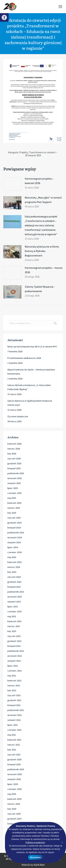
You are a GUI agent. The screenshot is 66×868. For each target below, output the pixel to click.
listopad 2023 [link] (14, 587)
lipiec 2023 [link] (13, 607)
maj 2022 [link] (12, 676)
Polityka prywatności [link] (35, 842)
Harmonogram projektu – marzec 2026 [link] (44, 270)
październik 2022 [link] (16, 651)
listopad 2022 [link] (14, 646)
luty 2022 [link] (12, 690)
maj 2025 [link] (12, 498)
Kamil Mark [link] (39, 865)
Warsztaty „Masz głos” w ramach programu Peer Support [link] (43, 200)
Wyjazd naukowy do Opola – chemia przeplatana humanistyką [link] (31, 372)
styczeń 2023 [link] (14, 636)
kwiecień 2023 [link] (14, 621)
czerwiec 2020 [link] (15, 789)
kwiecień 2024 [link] (14, 562)
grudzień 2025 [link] (14, 463)
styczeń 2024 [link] (14, 577)
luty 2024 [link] (12, 572)
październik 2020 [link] (16, 769)
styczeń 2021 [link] (14, 755)
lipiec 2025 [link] (13, 488)
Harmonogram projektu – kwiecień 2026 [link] (39, 181)
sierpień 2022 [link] (14, 661)
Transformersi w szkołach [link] (42, 152)
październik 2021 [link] (16, 710)
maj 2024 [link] (12, 557)
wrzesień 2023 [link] (15, 597)
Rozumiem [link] (36, 857)
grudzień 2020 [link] (14, 759)
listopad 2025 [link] (14, 468)
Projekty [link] (24, 152)
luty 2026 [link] (12, 454)
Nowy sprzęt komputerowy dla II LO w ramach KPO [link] (32, 347)
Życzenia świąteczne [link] (18, 416)
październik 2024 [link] (16, 533)
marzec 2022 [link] (14, 685)
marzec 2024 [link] (14, 567)
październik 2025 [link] (16, 473)
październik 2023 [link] (16, 592)
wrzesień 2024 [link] (15, 537)
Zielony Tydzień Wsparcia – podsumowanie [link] (40, 289)
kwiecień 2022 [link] (14, 681)
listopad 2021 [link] (14, 705)
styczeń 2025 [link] (14, 518)
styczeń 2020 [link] (14, 814)
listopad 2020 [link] (14, 764)
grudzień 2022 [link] (14, 641)
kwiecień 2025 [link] (14, 503)
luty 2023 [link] (12, 631)
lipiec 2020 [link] (13, 784)
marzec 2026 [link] (14, 449)
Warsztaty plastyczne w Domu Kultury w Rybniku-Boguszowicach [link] (42, 251)
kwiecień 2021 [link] (14, 740)
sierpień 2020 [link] (14, 779)
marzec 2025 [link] (14, 508)
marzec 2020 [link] (14, 804)
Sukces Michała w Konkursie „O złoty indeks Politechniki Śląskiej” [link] (29, 387)
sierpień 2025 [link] (14, 483)
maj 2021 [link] (12, 735)
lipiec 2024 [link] (13, 547)
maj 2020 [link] (12, 794)
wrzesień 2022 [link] (15, 656)
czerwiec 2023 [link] (15, 611)
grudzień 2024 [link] (14, 523)
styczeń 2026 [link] (14, 459)
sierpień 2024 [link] (14, 542)
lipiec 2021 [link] (13, 725)
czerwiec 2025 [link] (15, 493)
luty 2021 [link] (12, 750)
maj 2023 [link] (12, 616)
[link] (4, 17)
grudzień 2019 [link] (14, 819)
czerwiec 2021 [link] (15, 730)
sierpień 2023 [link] (14, 602)
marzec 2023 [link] (14, 626)
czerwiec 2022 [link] (15, 671)
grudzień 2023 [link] (14, 582)
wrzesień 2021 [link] (15, 715)
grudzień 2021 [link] (14, 700)
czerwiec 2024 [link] (15, 552)
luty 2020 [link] (12, 809)
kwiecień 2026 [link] (14, 444)
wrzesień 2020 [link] (15, 774)
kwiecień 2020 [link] (14, 799)
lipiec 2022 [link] (13, 666)
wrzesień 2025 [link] (15, 478)
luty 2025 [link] (12, 513)
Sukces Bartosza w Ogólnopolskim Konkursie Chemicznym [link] (30, 403)
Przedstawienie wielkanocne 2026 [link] (24, 358)
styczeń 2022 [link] (14, 695)
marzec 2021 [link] (14, 745)
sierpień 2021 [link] (14, 720)
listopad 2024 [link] (14, 528)
